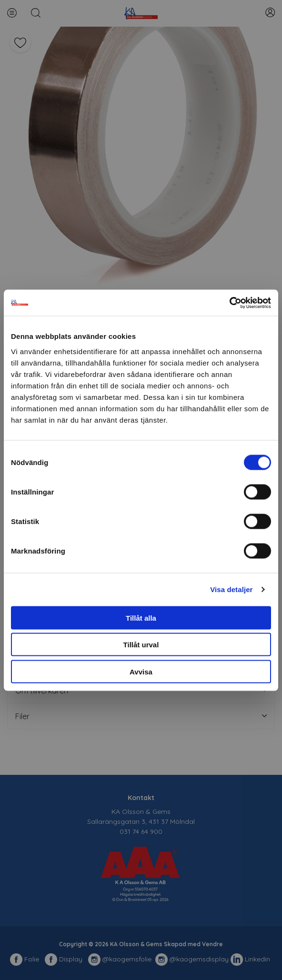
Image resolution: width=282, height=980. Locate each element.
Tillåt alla (141, 618)
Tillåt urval (141, 645)
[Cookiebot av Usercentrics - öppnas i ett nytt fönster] (229, 303)
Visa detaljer (231, 589)
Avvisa (141, 671)
